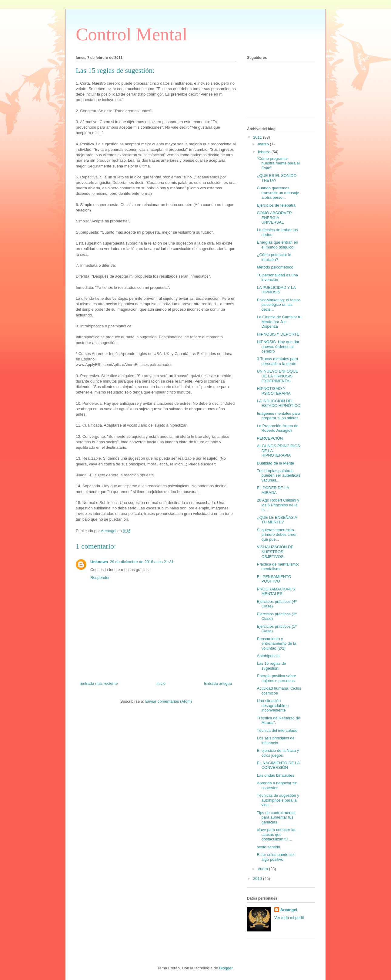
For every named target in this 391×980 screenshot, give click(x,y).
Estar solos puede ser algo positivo (276, 857)
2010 (258, 879)
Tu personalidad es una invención (277, 277)
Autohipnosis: (269, 656)
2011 (258, 137)
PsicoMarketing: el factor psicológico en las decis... (278, 305)
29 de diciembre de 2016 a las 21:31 (142, 562)
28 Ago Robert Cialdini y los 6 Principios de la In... (278, 505)
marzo (264, 144)
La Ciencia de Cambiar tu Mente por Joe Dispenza (279, 322)
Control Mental (132, 34)
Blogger (226, 968)
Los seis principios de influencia (276, 740)
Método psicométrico (275, 267)
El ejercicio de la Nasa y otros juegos (278, 753)
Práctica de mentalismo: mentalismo (278, 567)
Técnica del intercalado (277, 730)
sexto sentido (268, 847)
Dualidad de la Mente (275, 463)
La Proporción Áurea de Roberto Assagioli (277, 428)
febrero (265, 152)
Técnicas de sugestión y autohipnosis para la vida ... (278, 800)
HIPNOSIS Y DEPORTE (278, 334)
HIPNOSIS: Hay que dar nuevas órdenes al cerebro (278, 346)
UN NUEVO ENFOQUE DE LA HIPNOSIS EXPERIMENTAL (277, 376)
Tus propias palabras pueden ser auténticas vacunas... (278, 475)
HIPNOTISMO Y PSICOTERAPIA (274, 391)
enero (264, 869)
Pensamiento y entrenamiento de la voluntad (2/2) (276, 644)
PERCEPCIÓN (270, 438)
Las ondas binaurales (276, 775)
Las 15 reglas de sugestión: (271, 666)
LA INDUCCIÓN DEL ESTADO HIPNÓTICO (278, 403)
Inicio (161, 683)
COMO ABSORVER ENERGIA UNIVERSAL (274, 218)
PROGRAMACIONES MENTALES (276, 591)
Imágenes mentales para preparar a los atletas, (278, 416)
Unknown (99, 562)
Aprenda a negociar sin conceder (277, 785)
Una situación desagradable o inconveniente (273, 705)
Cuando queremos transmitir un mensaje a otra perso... (278, 193)
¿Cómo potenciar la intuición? (274, 257)
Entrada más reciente (99, 683)
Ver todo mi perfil (289, 918)
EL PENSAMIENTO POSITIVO (274, 579)
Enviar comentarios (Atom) (169, 701)
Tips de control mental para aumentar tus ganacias (276, 817)
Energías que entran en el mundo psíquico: (277, 245)
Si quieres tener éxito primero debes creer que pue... (277, 535)
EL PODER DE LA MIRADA (273, 490)
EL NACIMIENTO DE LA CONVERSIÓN (278, 765)
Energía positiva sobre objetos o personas (276, 678)
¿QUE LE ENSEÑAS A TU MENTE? (277, 520)
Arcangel (289, 910)
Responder (100, 578)
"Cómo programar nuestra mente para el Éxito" (278, 163)
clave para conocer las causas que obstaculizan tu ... (276, 834)
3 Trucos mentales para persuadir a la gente (277, 361)
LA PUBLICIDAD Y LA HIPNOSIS (276, 290)
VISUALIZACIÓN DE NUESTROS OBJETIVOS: (275, 552)
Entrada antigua (218, 683)
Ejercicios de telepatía (276, 205)
